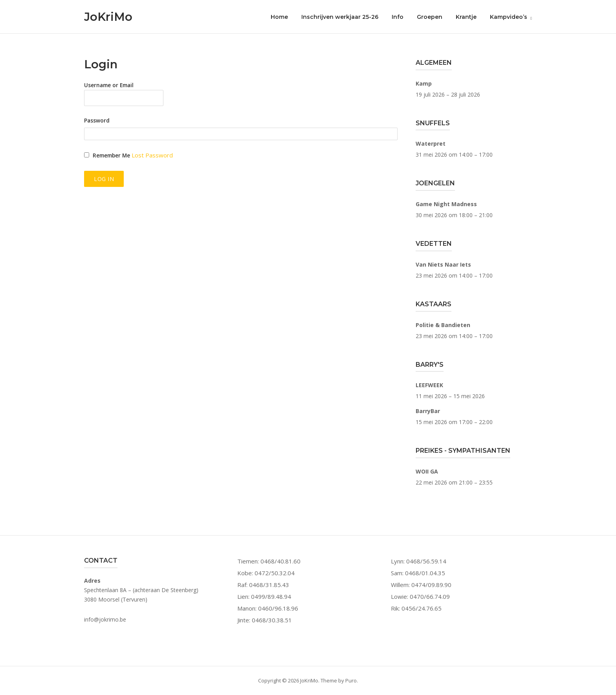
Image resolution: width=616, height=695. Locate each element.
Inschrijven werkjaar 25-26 (340, 17)
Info (398, 17)
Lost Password (152, 155)
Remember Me (111, 155)
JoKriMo (108, 17)
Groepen (430, 17)
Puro (351, 680)
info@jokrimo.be (105, 619)
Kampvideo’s (509, 17)
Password (97, 121)
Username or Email (109, 85)
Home (279, 17)
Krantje (466, 17)
